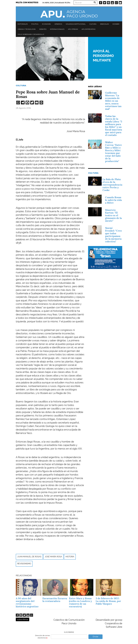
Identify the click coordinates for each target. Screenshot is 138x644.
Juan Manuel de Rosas (29, 557)
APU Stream (73, 29)
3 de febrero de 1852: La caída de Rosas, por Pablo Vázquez (108, 601)
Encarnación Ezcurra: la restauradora (55, 600)
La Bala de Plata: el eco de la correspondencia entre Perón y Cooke (112, 185)
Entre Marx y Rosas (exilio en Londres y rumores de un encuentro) (80, 602)
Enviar (96, 637)
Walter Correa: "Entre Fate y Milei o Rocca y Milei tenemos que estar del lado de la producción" (113, 152)
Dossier (116, 24)
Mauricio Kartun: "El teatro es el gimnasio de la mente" (113, 215)
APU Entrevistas (88, 29)
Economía (46, 24)
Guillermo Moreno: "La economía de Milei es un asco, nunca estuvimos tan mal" (113, 101)
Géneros (58, 24)
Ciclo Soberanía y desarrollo (31, 34)
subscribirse (23, 619)
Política (35, 24)
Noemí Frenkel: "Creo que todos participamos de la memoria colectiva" (113, 235)
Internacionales (57, 29)
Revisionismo (24, 564)
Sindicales (104, 24)
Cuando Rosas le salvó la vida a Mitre (113, 200)
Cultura (93, 24)
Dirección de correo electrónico (43, 637)
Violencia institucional (76, 24)
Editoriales (23, 24)
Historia (70, 557)
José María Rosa (53, 557)
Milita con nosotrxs (27, 3)
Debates (43, 29)
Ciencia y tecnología (27, 29)
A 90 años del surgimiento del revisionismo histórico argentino (27, 602)
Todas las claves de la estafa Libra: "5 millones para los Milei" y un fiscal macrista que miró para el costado (114, 126)
